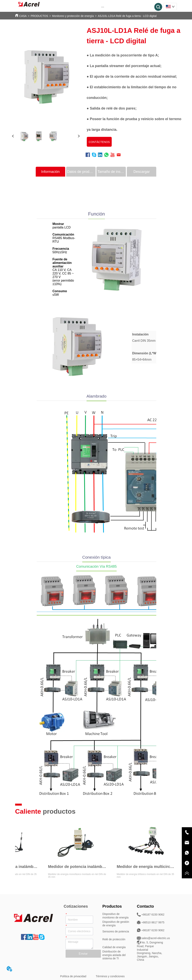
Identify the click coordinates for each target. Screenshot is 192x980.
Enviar (83, 954)
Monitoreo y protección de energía (73, 16)
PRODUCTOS (39, 16)
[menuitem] (103, 7)
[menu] (103, 7)
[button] (103, 7)
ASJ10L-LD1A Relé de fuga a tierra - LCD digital (127, 16)
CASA (23, 16)
